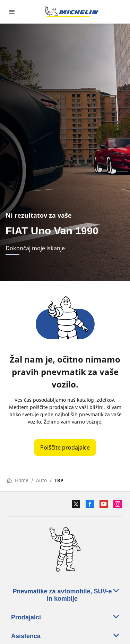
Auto (41, 480)
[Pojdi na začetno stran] (71, 12)
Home (18, 480)
